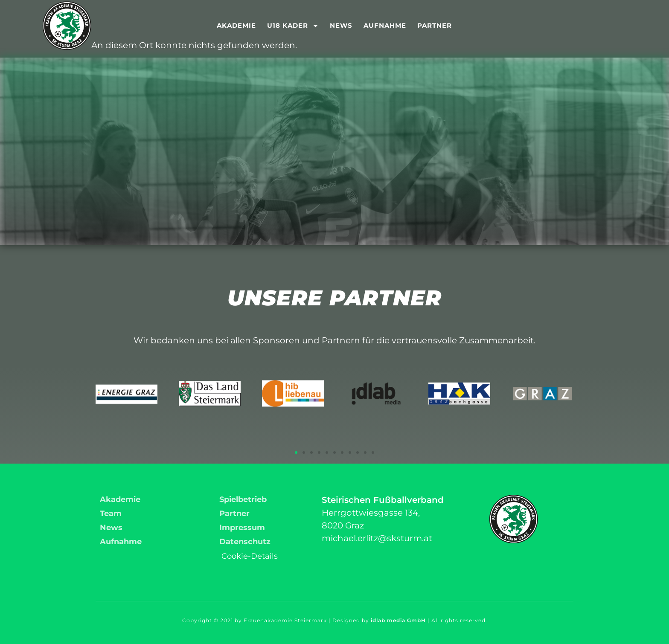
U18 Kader (293, 26)
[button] (296, 453)
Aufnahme (385, 25)
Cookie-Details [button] (250, 556)
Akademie (236, 25)
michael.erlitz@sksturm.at (377, 538)
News (341, 25)
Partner (435, 25)
